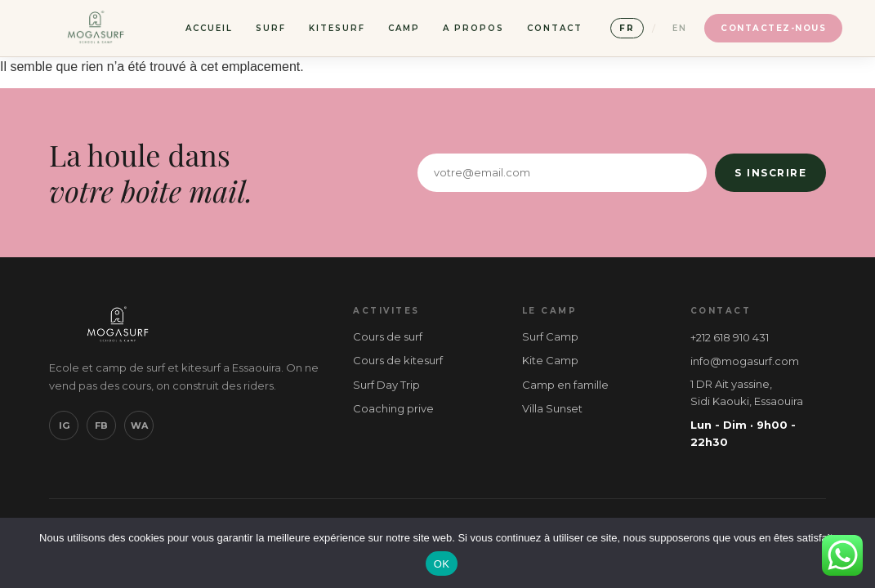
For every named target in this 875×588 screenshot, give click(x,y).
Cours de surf (388, 336)
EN (680, 28)
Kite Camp (550, 360)
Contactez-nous (773, 28)
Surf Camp (550, 336)
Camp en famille (565, 385)
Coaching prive (393, 408)
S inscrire (770, 173)
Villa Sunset (552, 408)
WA (139, 425)
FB (101, 425)
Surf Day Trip (386, 385)
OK (442, 564)
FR (627, 28)
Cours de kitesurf (398, 360)
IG (64, 425)
